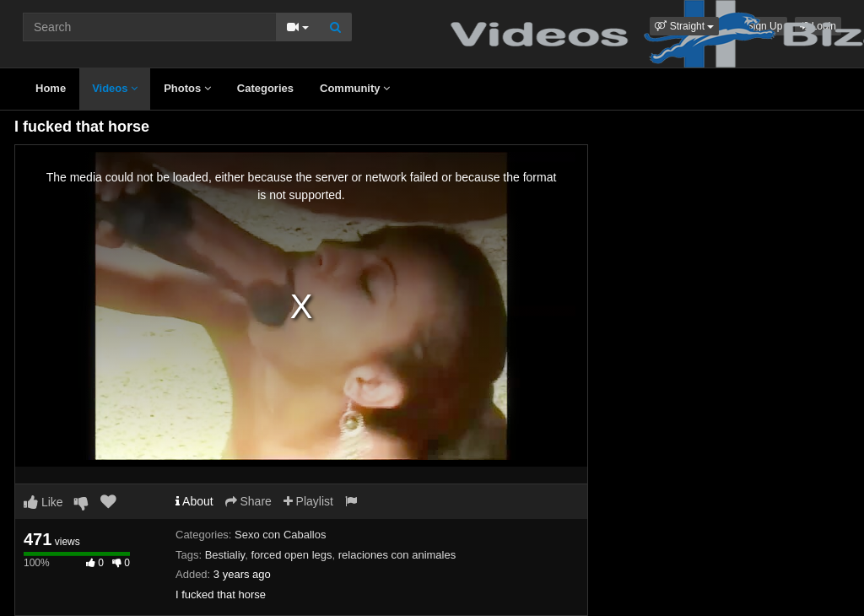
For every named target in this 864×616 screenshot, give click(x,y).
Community (355, 88)
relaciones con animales (397, 555)
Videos (115, 88)
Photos (187, 88)
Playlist (308, 501)
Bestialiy (225, 555)
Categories (265, 88)
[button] (684, 26)
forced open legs (291, 555)
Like (43, 502)
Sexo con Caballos (280, 535)
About (194, 501)
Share (248, 501)
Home (51, 88)
